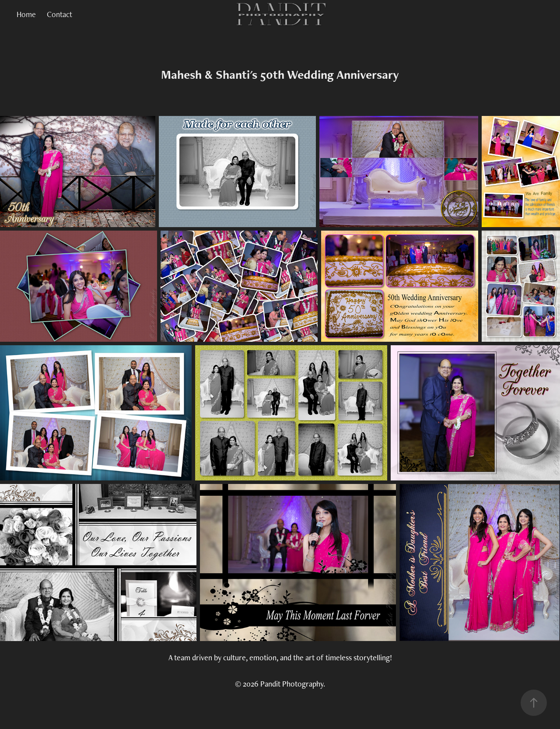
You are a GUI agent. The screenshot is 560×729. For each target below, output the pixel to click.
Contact (59, 14)
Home (26, 14)
